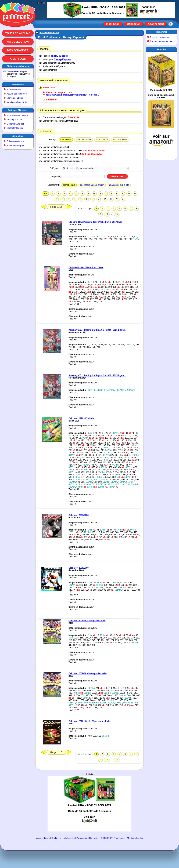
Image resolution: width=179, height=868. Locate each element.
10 (107, 214)
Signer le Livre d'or (15, 124)
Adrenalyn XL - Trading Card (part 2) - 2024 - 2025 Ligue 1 (97, 375)
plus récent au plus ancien (92, 185)
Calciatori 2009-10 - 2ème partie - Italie (87, 673)
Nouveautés (18, 84)
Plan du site (82, 838)
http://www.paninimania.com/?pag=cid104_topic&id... (72, 95)
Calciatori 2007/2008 (79, 515)
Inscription (113, 24)
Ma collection (18, 42)
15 (117, 214)
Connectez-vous (15, 71)
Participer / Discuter (18, 110)
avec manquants (84, 140)
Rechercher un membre (161, 41)
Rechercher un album (160, 37)
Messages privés (15, 120)
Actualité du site (14, 90)
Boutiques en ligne (15, 146)
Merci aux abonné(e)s (17, 102)
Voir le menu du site (49, 32)
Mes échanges (18, 50)
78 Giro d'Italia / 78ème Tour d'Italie (86, 267)
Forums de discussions (17, 115)
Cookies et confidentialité (63, 838)
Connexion (134, 24)
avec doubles (102, 140)
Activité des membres (17, 94)
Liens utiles (18, 136)
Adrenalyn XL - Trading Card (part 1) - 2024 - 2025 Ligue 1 (97, 330)
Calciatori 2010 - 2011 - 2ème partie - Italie (89, 721)
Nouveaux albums (15, 98)
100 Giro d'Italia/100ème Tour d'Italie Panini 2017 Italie (95, 222)
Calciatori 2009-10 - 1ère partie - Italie (87, 621)
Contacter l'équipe (15, 128)
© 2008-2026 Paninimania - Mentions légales (122, 838)
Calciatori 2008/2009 (79, 568)
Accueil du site (43, 838)
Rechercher (161, 32)
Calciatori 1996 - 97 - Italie (81, 418)
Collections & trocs (15, 141)
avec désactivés (120, 140)
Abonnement (156, 24)
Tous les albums (18, 33)
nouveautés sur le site (119, 185)
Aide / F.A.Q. (18, 59)
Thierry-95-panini (59, 56)
